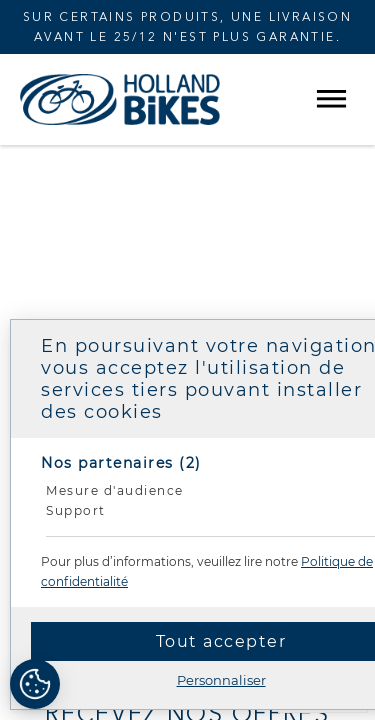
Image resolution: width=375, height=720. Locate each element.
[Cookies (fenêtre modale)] (35, 685)
